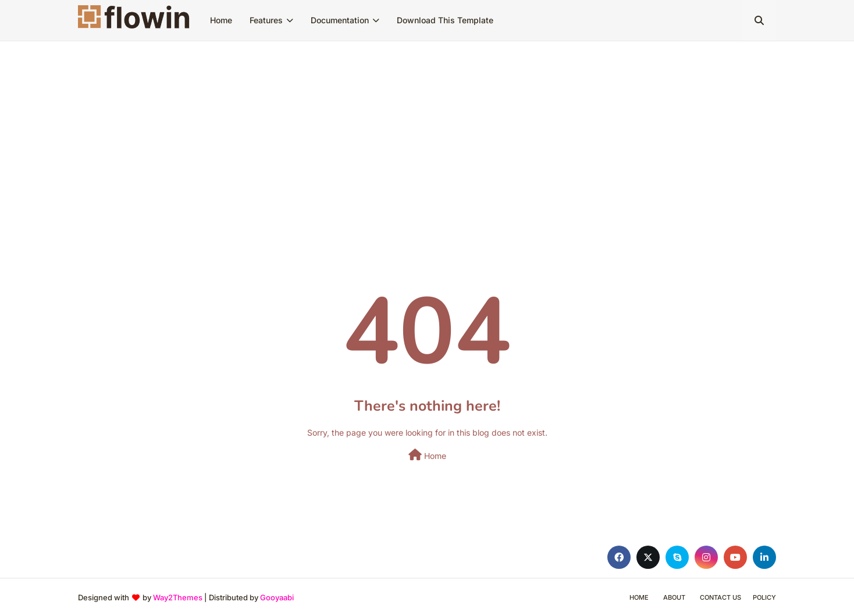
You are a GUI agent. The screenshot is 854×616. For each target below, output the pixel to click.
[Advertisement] (427, 129)
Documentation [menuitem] (340, 20)
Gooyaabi (277, 597)
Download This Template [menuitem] (445, 20)
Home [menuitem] (221, 20)
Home (427, 455)
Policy (764, 597)
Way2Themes (178, 597)
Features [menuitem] (266, 20)
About (674, 597)
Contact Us (720, 597)
